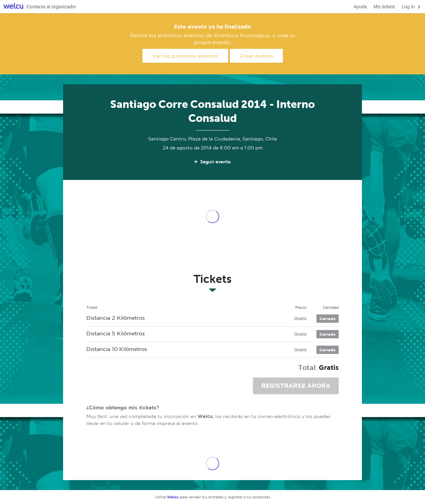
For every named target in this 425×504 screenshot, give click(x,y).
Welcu (13, 7)
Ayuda (360, 7)
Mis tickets (384, 7)
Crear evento (256, 56)
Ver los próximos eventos (185, 56)
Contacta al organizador (51, 7)
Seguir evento (212, 162)
